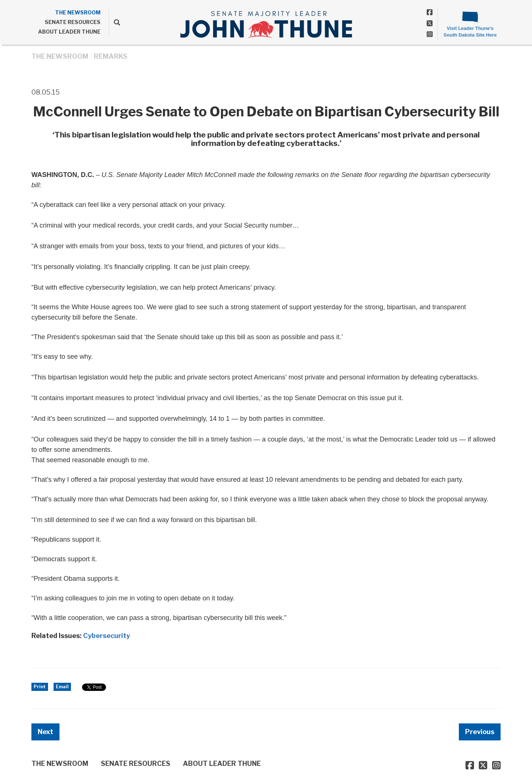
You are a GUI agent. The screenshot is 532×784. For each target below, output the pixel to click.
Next (45, 732)
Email (62, 687)
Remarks (111, 56)
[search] (114, 22)
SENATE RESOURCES (73, 22)
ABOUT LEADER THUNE (69, 32)
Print (40, 687)
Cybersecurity (107, 636)
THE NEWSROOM (78, 12)
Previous (480, 732)
